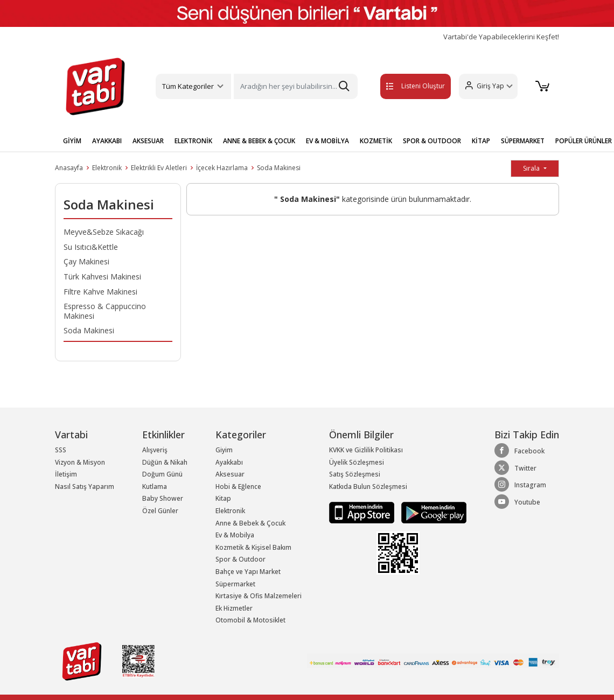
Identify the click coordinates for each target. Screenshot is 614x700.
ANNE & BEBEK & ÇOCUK (259, 141)
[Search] (295, 86)
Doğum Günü (162, 474)
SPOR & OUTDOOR (432, 141)
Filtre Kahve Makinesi (100, 292)
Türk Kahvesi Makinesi (102, 276)
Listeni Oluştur (402, 86)
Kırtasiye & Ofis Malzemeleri (259, 596)
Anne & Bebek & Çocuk (250, 523)
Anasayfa (69, 168)
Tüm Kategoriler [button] (188, 86)
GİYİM (72, 141)
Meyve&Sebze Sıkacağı (104, 232)
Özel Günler (160, 511)
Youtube (517, 502)
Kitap (223, 498)
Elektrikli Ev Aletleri (159, 168)
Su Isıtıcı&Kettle (91, 247)
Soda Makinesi (279, 168)
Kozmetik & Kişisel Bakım (253, 547)
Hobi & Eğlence (238, 486)
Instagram (520, 485)
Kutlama (155, 486)
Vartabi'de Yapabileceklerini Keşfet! (501, 37)
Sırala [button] (532, 168)
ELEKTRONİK (193, 141)
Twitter (515, 468)
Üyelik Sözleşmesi (357, 462)
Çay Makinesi (86, 261)
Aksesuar (230, 474)
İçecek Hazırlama (222, 168)
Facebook (519, 451)
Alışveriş (155, 450)
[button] (485, 86)
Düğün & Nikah (165, 462)
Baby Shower (163, 498)
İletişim (66, 474)
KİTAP (481, 141)
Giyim (224, 450)
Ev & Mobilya (235, 535)
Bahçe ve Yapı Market (248, 572)
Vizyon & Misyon (80, 462)
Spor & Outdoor (240, 559)
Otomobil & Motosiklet (250, 620)
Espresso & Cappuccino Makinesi (105, 311)
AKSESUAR (148, 141)
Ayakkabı (229, 462)
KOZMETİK (376, 141)
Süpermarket (235, 584)
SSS (61, 450)
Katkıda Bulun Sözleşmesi (368, 486)
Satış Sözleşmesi (355, 474)
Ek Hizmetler (234, 608)
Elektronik (107, 168)
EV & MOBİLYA (327, 141)
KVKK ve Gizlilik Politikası (366, 450)
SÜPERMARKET (523, 141)
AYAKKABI (107, 141)
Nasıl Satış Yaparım (85, 486)
